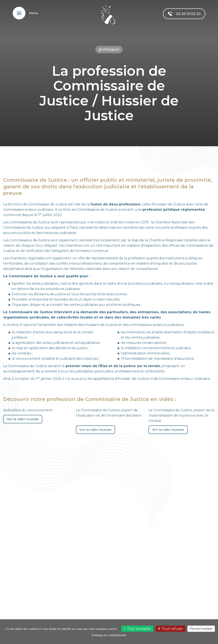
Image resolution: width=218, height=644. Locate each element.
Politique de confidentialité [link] (109, 635)
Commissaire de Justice (48, 204)
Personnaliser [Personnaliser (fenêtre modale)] (201, 629)
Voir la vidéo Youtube (23, 419)
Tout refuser (170, 629)
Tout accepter (137, 629)
